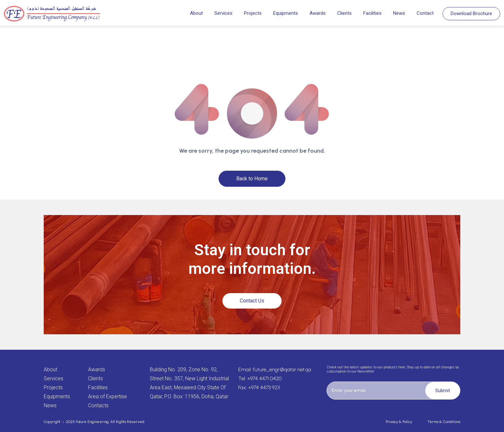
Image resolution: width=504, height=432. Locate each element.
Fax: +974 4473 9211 (259, 387)
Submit (443, 391)
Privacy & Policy (399, 422)
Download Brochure (471, 14)
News (399, 13)
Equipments (286, 13)
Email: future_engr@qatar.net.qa (275, 369)
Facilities (372, 13)
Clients (344, 13)
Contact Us (252, 301)
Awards (318, 13)
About (196, 13)
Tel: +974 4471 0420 (260, 378)
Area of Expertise (108, 396)
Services (223, 13)
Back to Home (252, 179)
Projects (253, 13)
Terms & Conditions (444, 422)
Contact (425, 13)
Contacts (98, 405)
